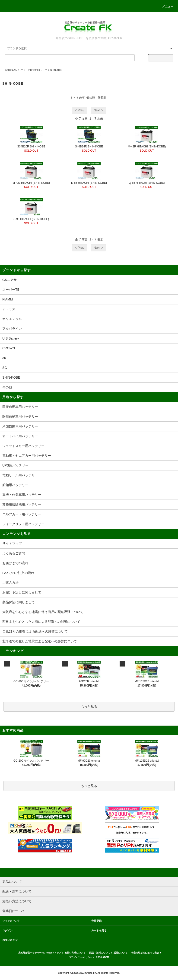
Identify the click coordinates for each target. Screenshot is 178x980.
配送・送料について (100, 953)
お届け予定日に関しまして (22, 592)
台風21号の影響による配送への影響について (35, 631)
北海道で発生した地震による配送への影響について (40, 641)
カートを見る (99, 930)
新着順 (102, 98)
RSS (98, 957)
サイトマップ (12, 543)
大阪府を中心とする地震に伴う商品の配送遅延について (43, 612)
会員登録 (96, 921)
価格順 (91, 98)
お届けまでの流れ (15, 563)
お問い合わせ (10, 940)
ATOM (106, 957)
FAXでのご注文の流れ (18, 573)
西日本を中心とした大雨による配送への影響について (41, 622)
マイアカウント (11, 921)
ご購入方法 (10, 583)
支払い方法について (75, 953)
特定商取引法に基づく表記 (145, 953)
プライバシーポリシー (81, 957)
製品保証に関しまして (19, 602)
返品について (121, 953)
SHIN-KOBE (57, 70)
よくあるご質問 (14, 553)
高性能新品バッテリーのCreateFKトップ (26, 70)
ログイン (7, 930)
